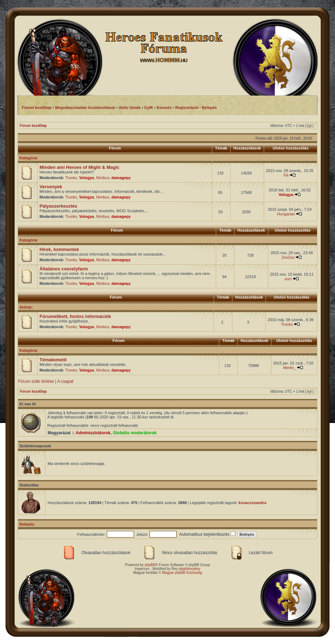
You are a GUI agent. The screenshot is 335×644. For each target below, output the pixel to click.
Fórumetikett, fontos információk (75, 316)
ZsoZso (288, 257)
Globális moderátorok (135, 433)
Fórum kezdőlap (33, 126)
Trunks (71, 178)
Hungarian (286, 214)
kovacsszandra (253, 503)
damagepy (121, 178)
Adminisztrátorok (93, 433)
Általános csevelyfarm (64, 269)
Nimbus (103, 178)
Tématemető (53, 360)
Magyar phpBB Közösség (182, 573)
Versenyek (51, 187)
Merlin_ (290, 368)
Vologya (86, 178)
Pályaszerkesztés (58, 206)
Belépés (27, 524)
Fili (286, 175)
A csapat (65, 381)
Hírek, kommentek (59, 249)
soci (288, 279)
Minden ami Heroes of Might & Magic (80, 167)
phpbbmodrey (190, 569)
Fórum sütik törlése (36, 381)
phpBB (150, 565)
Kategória (28, 158)
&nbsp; (26, 307)
